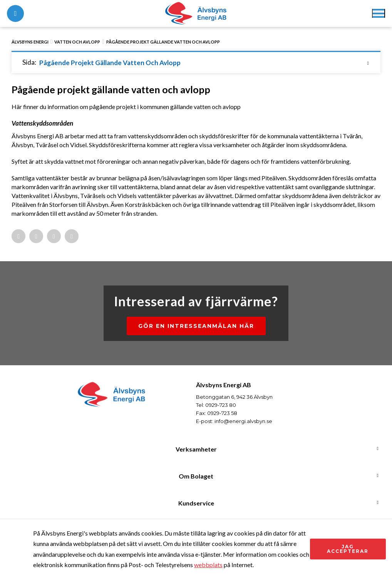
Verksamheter (196, 449)
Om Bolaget (196, 476)
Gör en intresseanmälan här (196, 326)
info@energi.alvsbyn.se (243, 421)
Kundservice (196, 503)
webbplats (208, 565)
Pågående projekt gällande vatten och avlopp (163, 42)
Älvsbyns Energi (30, 42)
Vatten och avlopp (77, 42)
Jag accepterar (348, 549)
